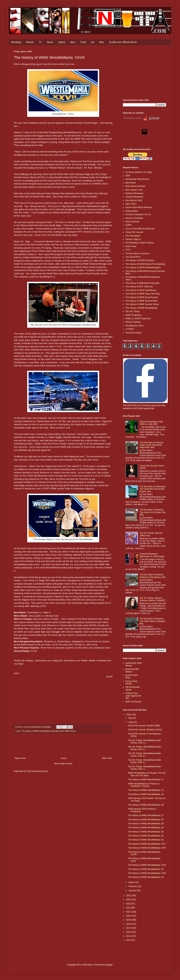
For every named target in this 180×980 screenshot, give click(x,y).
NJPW (128, 225)
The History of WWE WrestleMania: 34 (146, 828)
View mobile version (63, 764)
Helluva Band (132, 211)
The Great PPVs (133, 257)
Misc (102, 42)
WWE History (70, 731)
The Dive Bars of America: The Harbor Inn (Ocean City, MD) (153, 512)
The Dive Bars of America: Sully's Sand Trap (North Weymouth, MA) (152, 445)
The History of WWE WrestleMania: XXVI (147, 865)
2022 (129, 908)
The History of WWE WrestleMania (36, 731)
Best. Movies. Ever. (134, 190)
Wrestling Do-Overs (134, 326)
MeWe (92, 661)
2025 (129, 896)
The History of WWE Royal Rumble (142, 297)
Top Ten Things (132, 311)
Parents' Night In (133, 239)
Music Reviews (132, 222)
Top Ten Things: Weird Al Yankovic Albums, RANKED (152, 599)
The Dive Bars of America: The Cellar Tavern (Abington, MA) (153, 621)
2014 (129, 940)
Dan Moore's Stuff (134, 200)
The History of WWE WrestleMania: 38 (146, 805)
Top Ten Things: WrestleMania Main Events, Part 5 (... (145, 742)
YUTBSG (130, 329)
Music (50, 42)
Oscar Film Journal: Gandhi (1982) (144, 726)
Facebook (101, 661)
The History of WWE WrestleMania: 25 (146, 869)
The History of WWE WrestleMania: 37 (146, 815)
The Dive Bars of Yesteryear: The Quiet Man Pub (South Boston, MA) (153, 489)
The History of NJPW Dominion (140, 260)
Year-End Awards (133, 333)
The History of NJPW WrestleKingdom (143, 268)
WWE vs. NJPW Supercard (138, 319)
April (131, 722)
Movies (30, 42)
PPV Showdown (133, 236)
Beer (73, 42)
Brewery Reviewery (134, 193)
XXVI (16, 673)
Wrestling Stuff (58, 731)
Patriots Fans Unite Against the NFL (133, 696)
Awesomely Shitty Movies (137, 179)
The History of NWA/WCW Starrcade (142, 283)
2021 (129, 912)
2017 (129, 928)
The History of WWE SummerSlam (141, 301)
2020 (129, 916)
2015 (129, 936)
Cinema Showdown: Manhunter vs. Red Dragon (152, 555)
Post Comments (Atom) (37, 771)
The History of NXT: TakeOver (139, 287)
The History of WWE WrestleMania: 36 (146, 820)
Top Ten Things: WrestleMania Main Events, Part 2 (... (145, 761)
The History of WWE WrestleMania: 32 (146, 836)
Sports (62, 42)
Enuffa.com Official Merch (123, 42)
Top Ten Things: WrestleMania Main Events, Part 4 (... (145, 748)
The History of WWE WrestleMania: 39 (146, 794)
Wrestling (16, 42)
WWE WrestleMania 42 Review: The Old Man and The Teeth (147, 774)
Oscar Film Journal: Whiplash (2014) (145, 730)
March (132, 882)
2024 (129, 900)
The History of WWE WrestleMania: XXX (147, 844)
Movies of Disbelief (134, 218)
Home (64, 758)
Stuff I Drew (131, 246)
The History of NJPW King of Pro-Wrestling (145, 264)
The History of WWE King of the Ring (143, 294)
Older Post (107, 758)
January (133, 891)
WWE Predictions (134, 315)
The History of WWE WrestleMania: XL (146, 790)
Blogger (109, 965)
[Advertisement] (145, 72)
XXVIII (109, 677)
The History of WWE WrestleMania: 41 (146, 780)
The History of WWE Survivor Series (142, 304)
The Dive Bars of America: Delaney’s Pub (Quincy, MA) (153, 576)
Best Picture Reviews (135, 186)
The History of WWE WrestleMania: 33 (146, 832)
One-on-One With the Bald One (140, 229)
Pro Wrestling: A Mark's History (140, 243)
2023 (129, 904)
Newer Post (20, 758)
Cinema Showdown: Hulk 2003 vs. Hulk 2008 (151, 423)
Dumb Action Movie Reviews (139, 207)
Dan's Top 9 (131, 204)
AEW (128, 176)
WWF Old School (133, 702)
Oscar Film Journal (134, 232)
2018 (129, 924)
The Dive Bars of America (137, 253)
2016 (129, 932)
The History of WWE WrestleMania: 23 (146, 877)
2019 (129, 920)
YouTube (18, 664)
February (133, 886)
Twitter (84, 661)
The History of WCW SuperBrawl (141, 290)
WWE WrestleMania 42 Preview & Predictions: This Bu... (144, 785)
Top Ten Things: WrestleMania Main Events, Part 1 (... (145, 768)
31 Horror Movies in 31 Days (139, 172)
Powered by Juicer (133, 118)
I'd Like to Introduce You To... (139, 214)
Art (93, 42)
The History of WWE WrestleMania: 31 (146, 840)
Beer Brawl (131, 183)
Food (83, 42)
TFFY (128, 250)
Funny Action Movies (131, 682)
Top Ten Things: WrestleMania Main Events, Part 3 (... (145, 755)
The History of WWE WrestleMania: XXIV (147, 873)
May (131, 718)
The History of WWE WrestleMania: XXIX (147, 848)
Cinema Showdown (134, 197)
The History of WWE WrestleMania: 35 (146, 824)
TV (40, 42)
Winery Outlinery (133, 322)
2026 (129, 715)
